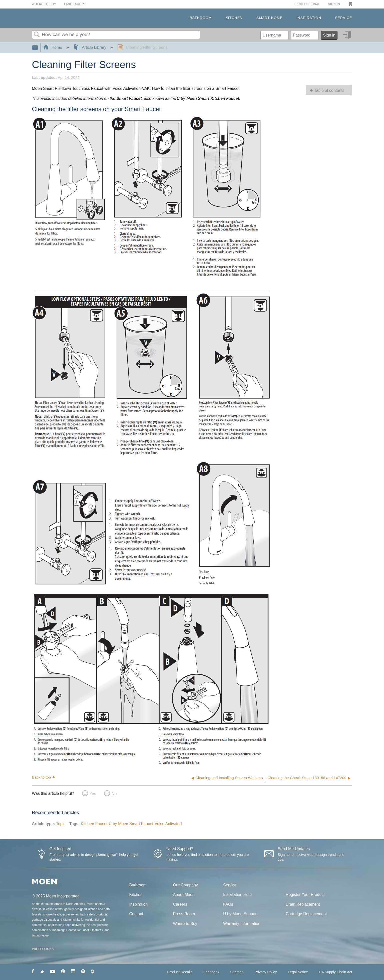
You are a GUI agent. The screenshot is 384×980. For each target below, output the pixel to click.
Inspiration (309, 18)
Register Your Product (305, 895)
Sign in (334, 4)
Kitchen (234, 18)
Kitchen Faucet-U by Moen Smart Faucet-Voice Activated (131, 824)
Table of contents (329, 90)
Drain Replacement (303, 904)
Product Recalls (180, 972)
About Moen (184, 895)
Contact (136, 914)
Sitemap (237, 972)
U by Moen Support (240, 914)
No (114, 794)
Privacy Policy (266, 972)
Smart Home (269, 18)
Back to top (42, 777)
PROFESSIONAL (44, 949)
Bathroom (201, 18)
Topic (61, 824)
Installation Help (237, 895)
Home (53, 47)
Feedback (211, 972)
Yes (93, 794)
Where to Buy (44, 4)
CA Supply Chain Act (336, 972)
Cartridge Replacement (306, 914)
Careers (180, 904)
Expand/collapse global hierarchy (38, 48)
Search (37, 35)
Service (343, 18)
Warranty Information (242, 924)
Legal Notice (298, 972)
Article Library (90, 47)
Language (73, 4)
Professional (308, 4)
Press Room (184, 914)
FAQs (228, 904)
